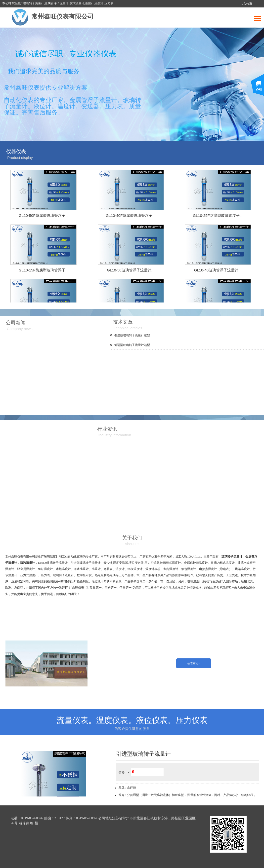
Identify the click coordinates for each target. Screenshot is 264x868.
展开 (257, 89)
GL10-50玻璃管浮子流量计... (131, 270)
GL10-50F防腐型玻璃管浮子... (44, 215)
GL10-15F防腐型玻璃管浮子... (44, 270)
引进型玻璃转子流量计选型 (132, 335)
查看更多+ (194, 663)
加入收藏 (246, 4)
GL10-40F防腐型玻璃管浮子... (131, 215)
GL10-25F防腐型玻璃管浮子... (218, 215)
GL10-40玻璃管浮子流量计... (218, 270)
